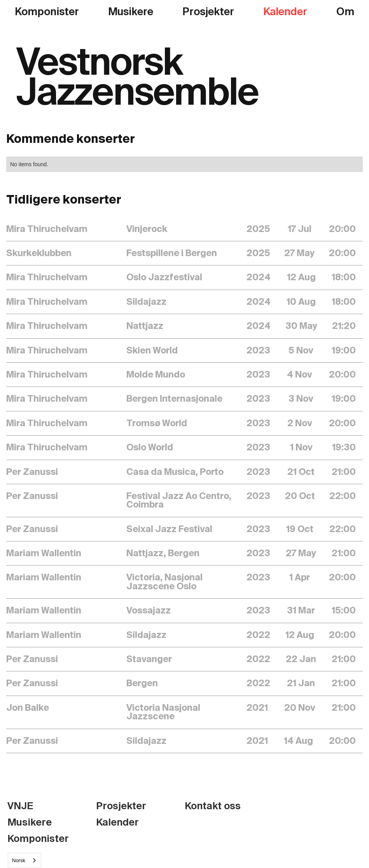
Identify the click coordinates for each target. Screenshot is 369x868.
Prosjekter (208, 12)
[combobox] (24, 860)
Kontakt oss (213, 806)
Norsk (19, 860)
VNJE (20, 806)
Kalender (285, 12)
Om (345, 12)
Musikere (131, 12)
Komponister (47, 12)
